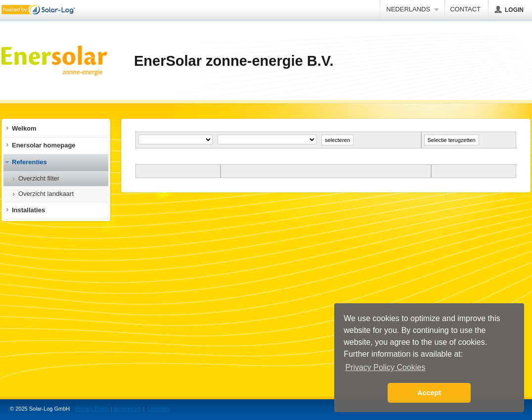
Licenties (158, 409)
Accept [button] (429, 393)
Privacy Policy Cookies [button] (385, 367)
